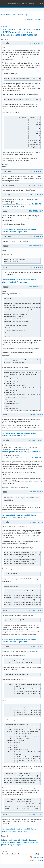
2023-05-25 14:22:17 (36, 211)
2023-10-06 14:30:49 (36, 440)
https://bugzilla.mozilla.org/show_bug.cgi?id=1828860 (22, 458)
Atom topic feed (37, 857)
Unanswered (38, 19)
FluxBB (40, 860)
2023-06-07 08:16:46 (36, 237)
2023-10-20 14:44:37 (36, 647)
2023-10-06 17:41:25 (36, 522)
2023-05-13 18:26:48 (36, 172)
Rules (8, 15)
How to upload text (8, 229)
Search (14, 15)
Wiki (19, 4)
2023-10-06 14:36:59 (36, 492)
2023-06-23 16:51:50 (36, 246)
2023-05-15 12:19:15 (36, 185)
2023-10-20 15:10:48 (36, 814)
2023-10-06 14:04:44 (36, 287)
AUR (37, 4)
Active (30, 19)
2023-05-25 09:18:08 (36, 195)
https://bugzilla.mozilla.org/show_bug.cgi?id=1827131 (22, 452)
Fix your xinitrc (22, 232)
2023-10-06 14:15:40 (36, 415)
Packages (12, 4)
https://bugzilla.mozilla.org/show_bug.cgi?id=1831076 (22, 204)
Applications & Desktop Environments (22, 29)
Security (31, 4)
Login (27, 15)
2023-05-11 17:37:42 (36, 43)
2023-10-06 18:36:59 (36, 610)
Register (20, 15)
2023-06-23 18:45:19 (36, 268)
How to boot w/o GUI (23, 229)
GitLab (24, 4)
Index (3, 15)
